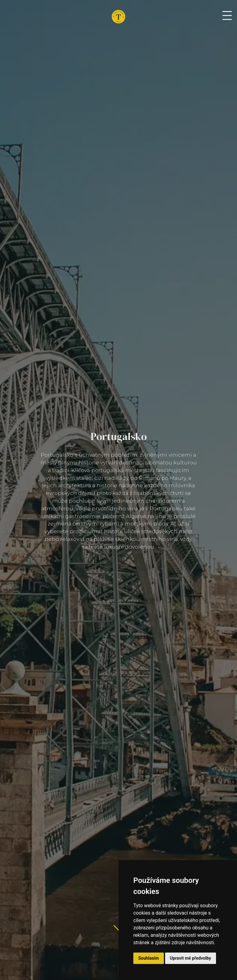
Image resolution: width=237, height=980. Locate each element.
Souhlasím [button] (149, 958)
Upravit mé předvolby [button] (191, 958)
